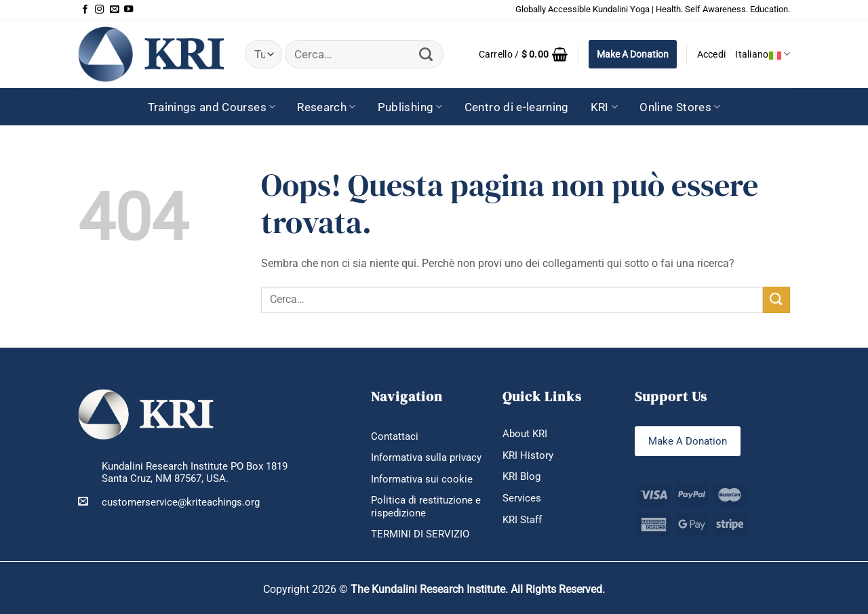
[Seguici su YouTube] (129, 10)
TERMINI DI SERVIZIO (420, 534)
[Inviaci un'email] (114, 10)
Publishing (410, 107)
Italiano (763, 54)
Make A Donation (633, 54)
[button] (524, 54)
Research (326, 107)
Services (522, 498)
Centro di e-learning (517, 107)
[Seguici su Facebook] (85, 10)
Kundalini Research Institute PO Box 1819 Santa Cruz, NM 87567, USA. (195, 473)
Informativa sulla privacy (426, 457)
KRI (605, 107)
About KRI (525, 434)
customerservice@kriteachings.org (169, 502)
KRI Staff (522, 520)
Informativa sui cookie (422, 479)
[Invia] (426, 55)
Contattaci (395, 436)
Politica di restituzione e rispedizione (426, 507)
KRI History (528, 455)
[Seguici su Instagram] (99, 10)
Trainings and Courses (212, 107)
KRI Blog (521, 476)
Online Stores (680, 107)
